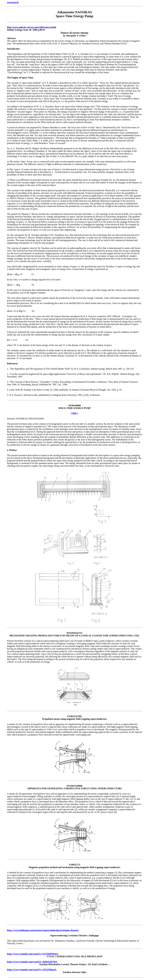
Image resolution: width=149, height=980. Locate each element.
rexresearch (13, 2)
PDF (75, 413)
